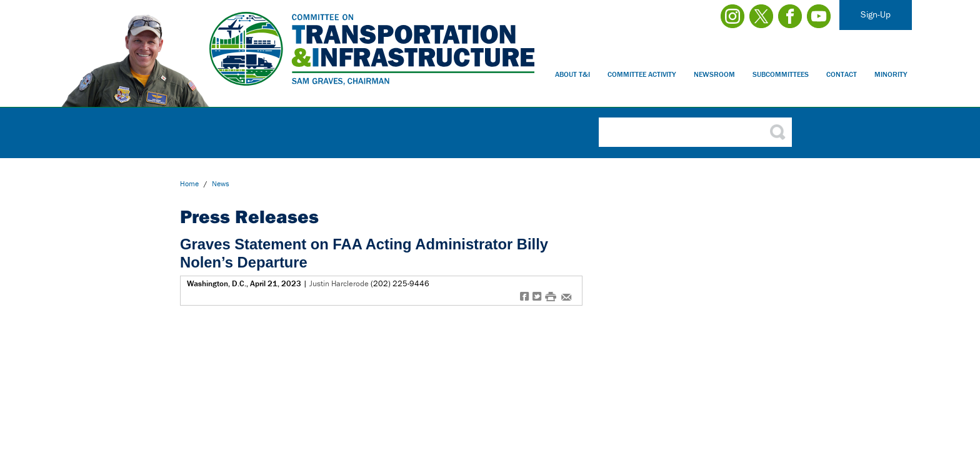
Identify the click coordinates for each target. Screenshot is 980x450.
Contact (842, 74)
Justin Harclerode (339, 283)
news (221, 183)
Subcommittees (781, 74)
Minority (891, 74)
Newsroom (714, 74)
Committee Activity (642, 74)
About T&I (572, 74)
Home (189, 183)
